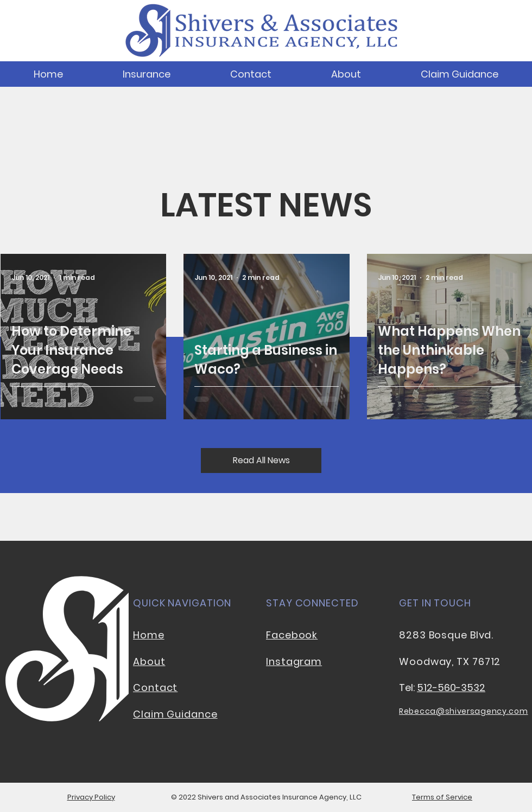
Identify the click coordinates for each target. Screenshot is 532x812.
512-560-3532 (451, 688)
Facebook (292, 635)
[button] (147, 74)
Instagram (294, 661)
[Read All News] (261, 461)
